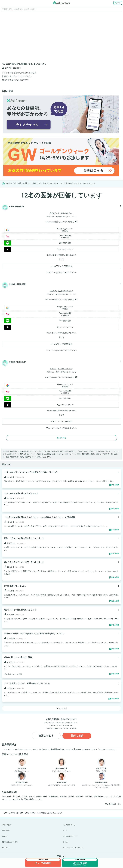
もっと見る (61, 708)
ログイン (118, 3)
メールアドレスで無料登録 (61, 266)
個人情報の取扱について (70, 836)
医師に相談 (77, 736)
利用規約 (53, 213)
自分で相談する (71, 183)
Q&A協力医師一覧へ (113, 804)
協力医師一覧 (6, 831)
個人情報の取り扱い (65, 213)
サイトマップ (6, 848)
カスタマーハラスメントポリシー (73, 848)
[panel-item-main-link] (61, 479)
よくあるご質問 (6, 825)
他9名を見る (61, 438)
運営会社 (66, 842)
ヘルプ (65, 831)
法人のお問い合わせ (69, 825)
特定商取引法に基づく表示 (10, 842)
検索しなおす (46, 736)
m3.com (102, 749)
